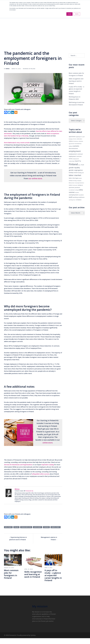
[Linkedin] (13, 112)
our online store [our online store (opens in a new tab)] (35, 178)
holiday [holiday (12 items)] (71, 173)
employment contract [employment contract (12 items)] (76, 154)
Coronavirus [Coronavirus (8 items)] (78, 144)
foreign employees (26, 527)
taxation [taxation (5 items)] (77, 193)
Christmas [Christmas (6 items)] (76, 141)
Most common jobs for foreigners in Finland (11, 574)
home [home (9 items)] (75, 173)
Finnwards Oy (29, 491)
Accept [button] (69, 14)
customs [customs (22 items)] (76, 146)
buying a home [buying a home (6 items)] (72, 139)
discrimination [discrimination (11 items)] (73, 148)
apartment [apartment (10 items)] (72, 137)
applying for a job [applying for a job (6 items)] (80, 137)
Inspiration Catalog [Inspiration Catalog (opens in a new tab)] (47, 465)
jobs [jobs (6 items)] (83, 173)
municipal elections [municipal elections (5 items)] (79, 183)
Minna (8, 69)
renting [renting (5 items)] (77, 190)
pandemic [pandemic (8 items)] (77, 187)
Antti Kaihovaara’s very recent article (17, 143)
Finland (16, 527)
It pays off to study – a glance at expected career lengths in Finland (53, 575)
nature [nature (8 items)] (71, 185)
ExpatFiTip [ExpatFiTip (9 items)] (78, 161)
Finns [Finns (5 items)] (79, 165)
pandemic (46, 527)
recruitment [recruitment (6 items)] (72, 190)
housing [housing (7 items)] (79, 173)
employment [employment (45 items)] (75, 151)
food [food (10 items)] (82, 165)
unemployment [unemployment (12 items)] (74, 195)
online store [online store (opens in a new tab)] (48, 443)
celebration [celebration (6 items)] (79, 139)
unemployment (56, 527)
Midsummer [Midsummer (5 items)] (72, 183)
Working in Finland (29, 69)
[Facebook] (6, 112)
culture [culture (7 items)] (71, 146)
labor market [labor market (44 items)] (75, 175)
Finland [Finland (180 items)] (73, 164)
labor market (38, 527)
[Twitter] (9, 112)
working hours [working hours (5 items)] (72, 200)
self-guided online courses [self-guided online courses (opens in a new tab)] (40, 474)
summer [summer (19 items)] (72, 192)
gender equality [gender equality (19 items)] (74, 168)
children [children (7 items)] (71, 141)
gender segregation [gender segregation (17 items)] (76, 170)
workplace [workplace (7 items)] (79, 200)
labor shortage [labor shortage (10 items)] (73, 178)
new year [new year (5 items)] (75, 185)
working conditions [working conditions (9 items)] (79, 197)
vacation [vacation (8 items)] (81, 195)
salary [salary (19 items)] (81, 190)
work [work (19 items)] (71, 197)
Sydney (33, 635)
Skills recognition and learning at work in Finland (33, 574)
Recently (25, 136)
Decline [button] (77, 14)
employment (8, 527)
